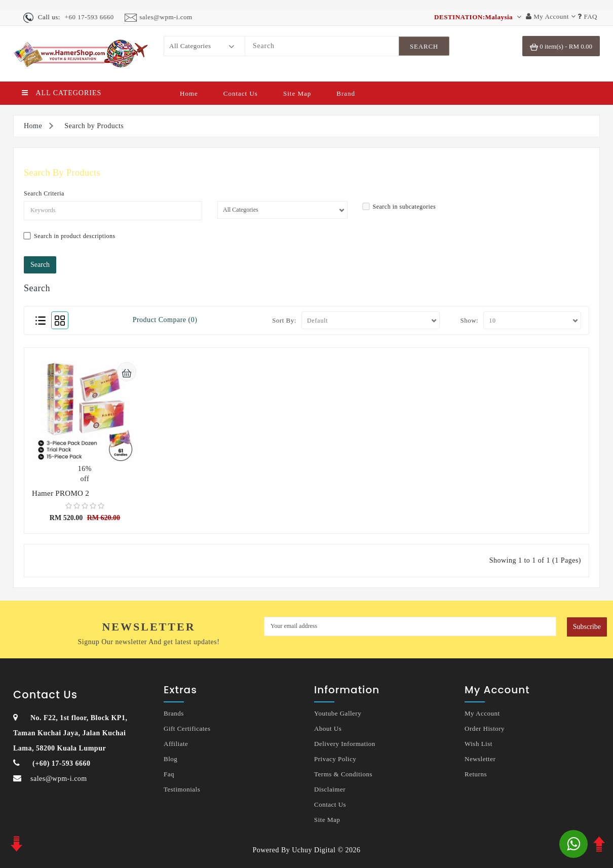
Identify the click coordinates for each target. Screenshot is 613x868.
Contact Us (241, 93)
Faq (169, 774)
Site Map (297, 93)
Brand (346, 93)
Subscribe (587, 627)
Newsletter (480, 759)
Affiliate (176, 744)
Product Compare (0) (165, 320)
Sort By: (284, 320)
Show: (469, 320)
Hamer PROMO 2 (61, 493)
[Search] (322, 46)
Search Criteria (44, 193)
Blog (170, 759)
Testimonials (182, 789)
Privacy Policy (335, 759)
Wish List (478, 744)
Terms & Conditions (343, 774)
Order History (485, 728)
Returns (476, 774)
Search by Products (94, 126)
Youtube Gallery (338, 713)
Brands (174, 713)
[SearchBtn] (424, 46)
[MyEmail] (410, 626)
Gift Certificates (187, 728)
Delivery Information (345, 744)
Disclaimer (330, 789)
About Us (328, 728)
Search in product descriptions (70, 236)
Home (189, 93)
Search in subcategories (399, 206)
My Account (482, 713)
